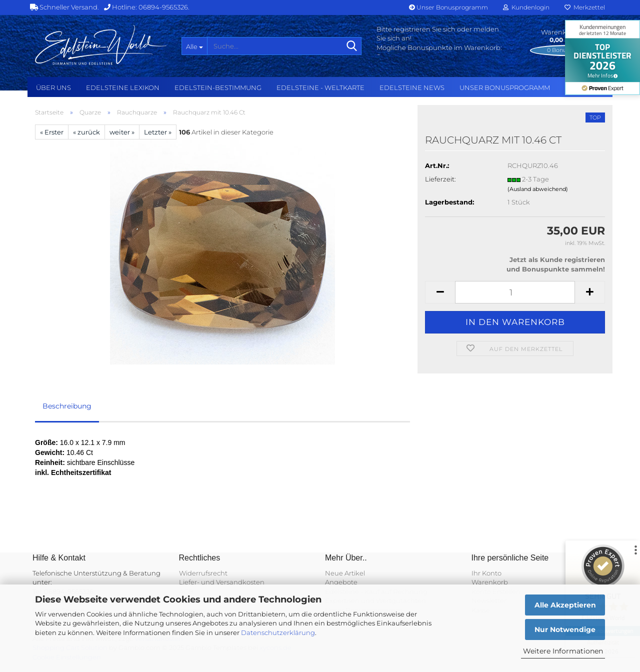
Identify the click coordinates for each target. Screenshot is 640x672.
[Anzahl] (515, 292)
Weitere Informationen (563, 651)
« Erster (52, 132)
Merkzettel (585, 7)
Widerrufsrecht (203, 573)
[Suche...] (194, 46)
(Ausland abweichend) (538, 189)
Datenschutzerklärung (278, 632)
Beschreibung (67, 406)
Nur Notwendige (565, 629)
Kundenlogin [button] (526, 7)
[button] (440, 292)
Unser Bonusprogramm (448, 7)
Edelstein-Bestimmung (218, 87)
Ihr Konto (486, 573)
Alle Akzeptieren (565, 605)
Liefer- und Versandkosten (222, 582)
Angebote (341, 582)
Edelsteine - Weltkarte (320, 87)
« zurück (86, 132)
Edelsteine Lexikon (123, 87)
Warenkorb (490, 582)
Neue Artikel (345, 573)
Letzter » (158, 132)
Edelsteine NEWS (412, 87)
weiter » (122, 132)
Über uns (53, 87)
